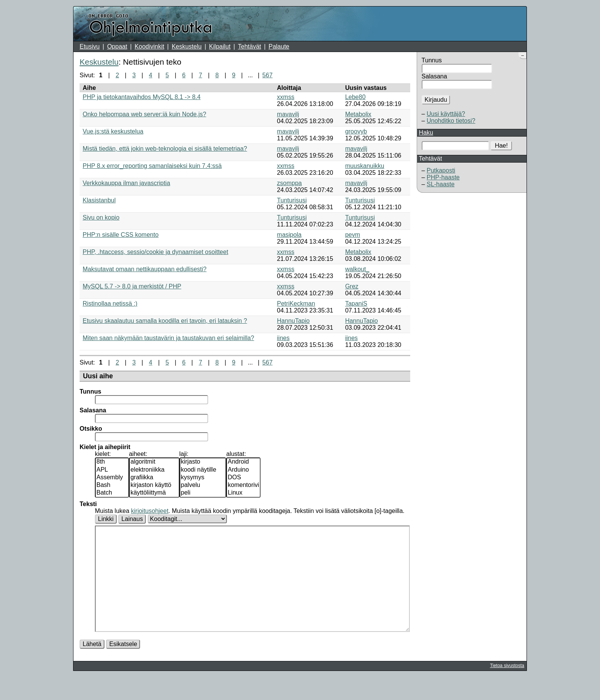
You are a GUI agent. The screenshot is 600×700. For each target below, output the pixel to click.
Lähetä (92, 667)
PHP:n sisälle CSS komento (121, 235)
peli (203, 493)
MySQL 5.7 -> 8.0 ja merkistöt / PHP (132, 286)
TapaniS (356, 304)
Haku (426, 133)
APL (112, 470)
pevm (353, 235)
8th (112, 462)
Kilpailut (220, 46)
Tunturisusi (292, 200)
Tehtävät (249, 46)
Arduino (243, 470)
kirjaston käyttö (154, 485)
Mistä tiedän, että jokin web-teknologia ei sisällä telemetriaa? (165, 149)
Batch (112, 493)
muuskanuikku (365, 166)
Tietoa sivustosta (507, 689)
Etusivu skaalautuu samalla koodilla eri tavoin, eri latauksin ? (165, 321)
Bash (112, 485)
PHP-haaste (443, 177)
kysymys (203, 478)
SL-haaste (441, 184)
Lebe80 (355, 97)
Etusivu (90, 46)
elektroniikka (154, 470)
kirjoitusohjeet (150, 511)
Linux (243, 493)
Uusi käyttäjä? (446, 114)
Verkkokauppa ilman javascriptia (126, 183)
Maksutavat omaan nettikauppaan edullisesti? (145, 269)
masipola (289, 235)
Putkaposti (441, 170)
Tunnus (432, 60)
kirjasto (203, 462)
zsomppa (289, 183)
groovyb (356, 131)
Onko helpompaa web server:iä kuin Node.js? (144, 114)
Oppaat (117, 46)
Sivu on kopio (101, 217)
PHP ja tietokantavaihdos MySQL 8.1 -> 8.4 (142, 97)
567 (268, 75)
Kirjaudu (436, 100)
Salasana (435, 76)
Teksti (88, 504)
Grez (352, 286)
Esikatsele (123, 667)
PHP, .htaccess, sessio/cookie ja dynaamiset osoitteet (155, 252)
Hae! (501, 146)
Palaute (279, 46)
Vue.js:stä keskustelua (113, 131)
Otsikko (91, 429)
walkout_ (357, 269)
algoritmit (154, 462)
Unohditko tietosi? (451, 121)
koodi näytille (203, 470)
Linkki (106, 519)
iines (283, 338)
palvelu (203, 485)
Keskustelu (187, 46)
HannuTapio (293, 321)
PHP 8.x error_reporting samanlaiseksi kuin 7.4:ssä (152, 166)
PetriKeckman (296, 304)
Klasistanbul (99, 200)
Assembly (112, 478)
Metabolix (358, 114)
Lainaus (132, 519)
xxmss (286, 97)
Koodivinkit (149, 46)
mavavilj (288, 114)
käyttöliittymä (154, 493)
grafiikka (154, 478)
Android (243, 462)
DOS (243, 478)
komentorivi (243, 485)
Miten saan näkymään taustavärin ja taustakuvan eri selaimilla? (168, 338)
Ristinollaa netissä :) (110, 304)
